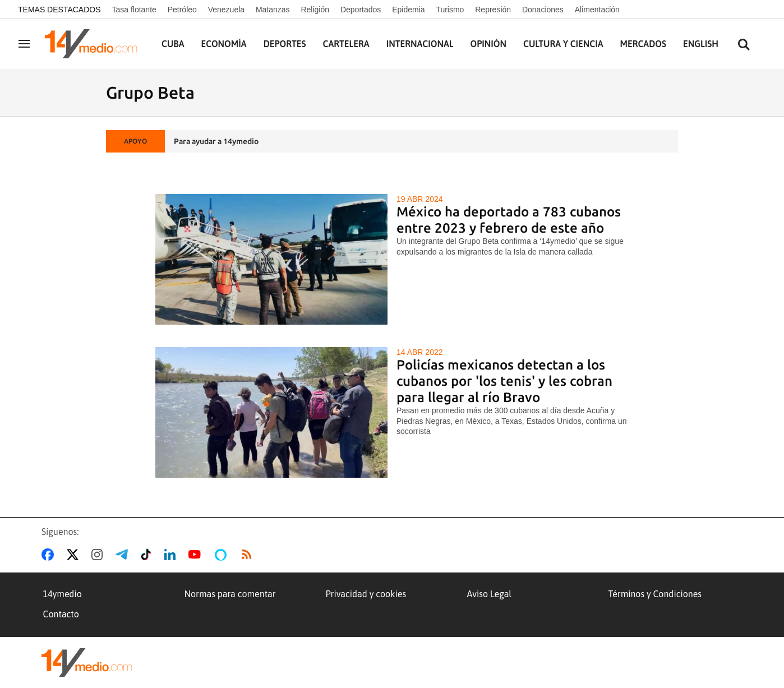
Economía (224, 44)
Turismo (450, 10)
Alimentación (597, 10)
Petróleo (182, 10)
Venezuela (226, 10)
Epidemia (408, 10)
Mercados (643, 44)
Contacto (61, 614)
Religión (315, 10)
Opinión (488, 44)
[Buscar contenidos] (744, 45)
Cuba (173, 44)
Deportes (285, 44)
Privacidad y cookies (366, 594)
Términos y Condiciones (655, 594)
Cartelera (346, 44)
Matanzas (273, 10)
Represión (493, 10)
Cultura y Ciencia (563, 44)
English (701, 44)
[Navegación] (24, 44)
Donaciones (543, 10)
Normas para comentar (230, 594)
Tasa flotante (134, 10)
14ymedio (63, 594)
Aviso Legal (490, 594)
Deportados (361, 10)
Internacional (420, 44)
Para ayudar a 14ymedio (216, 141)
